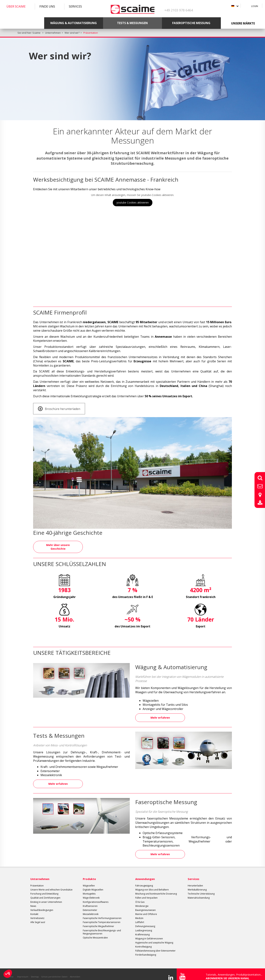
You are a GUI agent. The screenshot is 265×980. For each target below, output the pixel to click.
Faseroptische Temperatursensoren (102, 918)
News (33, 901)
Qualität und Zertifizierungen (45, 893)
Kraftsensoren (90, 901)
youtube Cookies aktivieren (133, 202)
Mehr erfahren (160, 716)
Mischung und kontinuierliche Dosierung (156, 889)
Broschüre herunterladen (59, 409)
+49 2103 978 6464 (179, 10)
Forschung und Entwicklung (44, 889)
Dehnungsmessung (145, 922)
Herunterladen (195, 881)
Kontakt (34, 910)
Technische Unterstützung (201, 889)
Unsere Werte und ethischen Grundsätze (51, 885)
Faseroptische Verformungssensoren (102, 914)
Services (75, 6)
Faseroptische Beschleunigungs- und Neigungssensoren (102, 927)
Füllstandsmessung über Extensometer (155, 946)
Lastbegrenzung (144, 926)
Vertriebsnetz (37, 914)
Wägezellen (89, 881)
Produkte (89, 874)
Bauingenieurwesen (145, 905)
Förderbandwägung (146, 950)
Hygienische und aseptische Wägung (154, 938)
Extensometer (90, 905)
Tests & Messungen (132, 23)
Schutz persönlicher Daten (54, 972)
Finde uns (47, 6)
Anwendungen (145, 874)
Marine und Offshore (146, 910)
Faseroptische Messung (191, 23)
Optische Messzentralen (95, 933)
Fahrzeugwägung (144, 881)
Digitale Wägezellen (93, 885)
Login (255, 6)
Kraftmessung (142, 930)
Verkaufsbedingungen (42, 905)
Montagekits (89, 889)
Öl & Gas (140, 897)
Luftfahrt (140, 918)
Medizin (139, 914)
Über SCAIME (16, 6)
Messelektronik (91, 910)
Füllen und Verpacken (146, 893)
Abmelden (75, 972)
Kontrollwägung (143, 942)
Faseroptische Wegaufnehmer (98, 922)
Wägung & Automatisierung (74, 23)
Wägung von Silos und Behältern (152, 885)
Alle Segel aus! (38, 918)
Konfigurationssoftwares (96, 897)
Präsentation (37, 881)
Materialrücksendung (199, 893)
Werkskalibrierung (197, 885)
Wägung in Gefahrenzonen (149, 934)
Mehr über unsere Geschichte (58, 546)
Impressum (23, 972)
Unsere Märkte (243, 23)
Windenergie (142, 901)
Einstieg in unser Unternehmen (46, 897)
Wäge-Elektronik (91, 893)
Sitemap (35, 972)
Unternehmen (40, 874)
